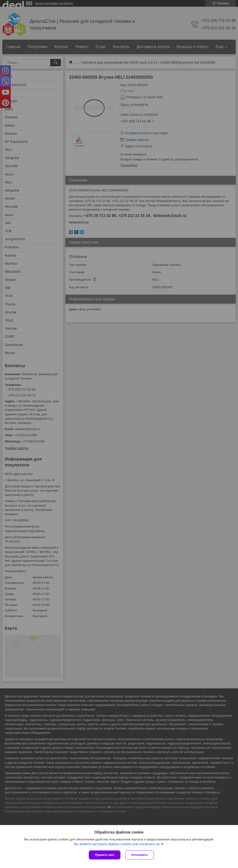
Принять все (105, 855)
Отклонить (140, 855)
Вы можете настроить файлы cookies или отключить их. (117, 844)
